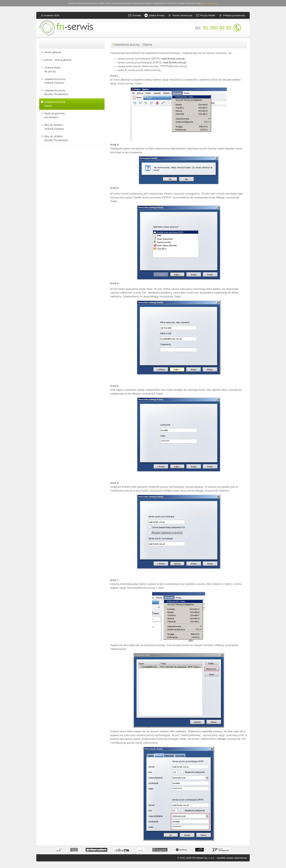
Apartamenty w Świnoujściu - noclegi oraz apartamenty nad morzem (11, 867)
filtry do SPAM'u (72, 127)
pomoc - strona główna (58, 60)
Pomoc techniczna (182, 15)
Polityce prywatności (209, 3)
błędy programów (72, 116)
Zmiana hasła (72, 70)
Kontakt (137, 15)
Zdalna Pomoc (157, 15)
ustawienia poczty (72, 81)
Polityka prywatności (234, 15)
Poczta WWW (208, 15)
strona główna (53, 52)
